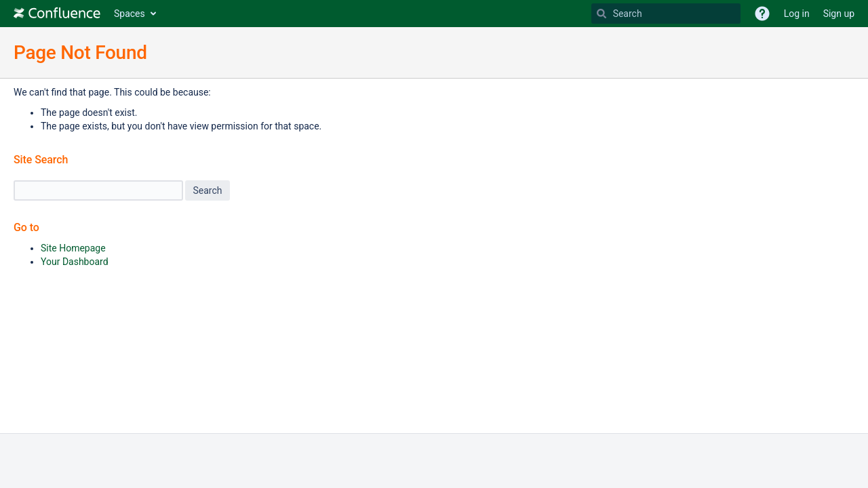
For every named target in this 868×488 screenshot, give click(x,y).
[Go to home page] (57, 14)
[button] (762, 14)
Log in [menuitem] (797, 14)
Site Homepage (73, 248)
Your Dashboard (75, 262)
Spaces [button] (130, 14)
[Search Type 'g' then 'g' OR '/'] (666, 14)
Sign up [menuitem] (839, 14)
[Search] (601, 14)
